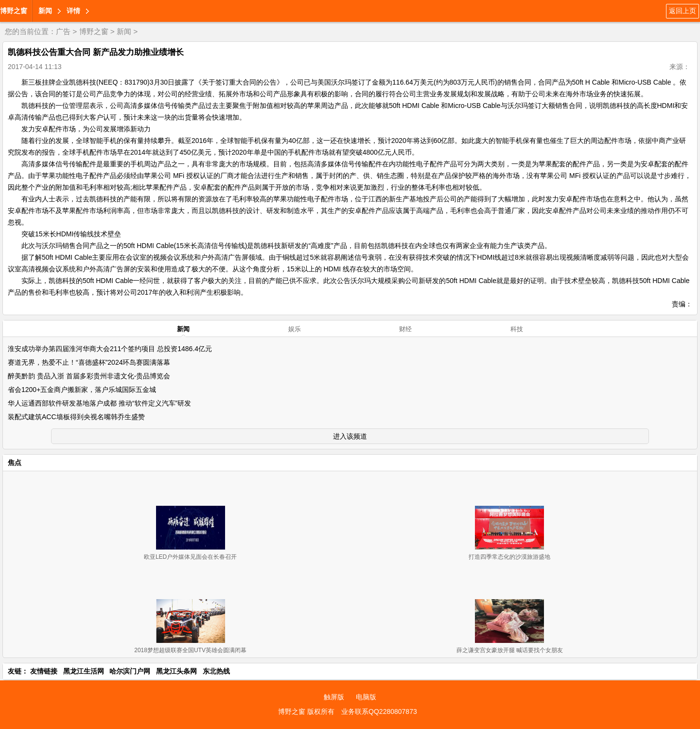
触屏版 (334, 697)
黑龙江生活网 (84, 671)
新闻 (45, 11)
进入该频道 (350, 436)
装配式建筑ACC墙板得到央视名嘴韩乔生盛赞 (76, 417)
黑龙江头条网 (176, 671)
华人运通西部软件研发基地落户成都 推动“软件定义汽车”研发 (99, 403)
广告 (63, 31)
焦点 (15, 462)
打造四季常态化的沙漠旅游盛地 (509, 557)
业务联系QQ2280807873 (379, 711)
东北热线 (216, 671)
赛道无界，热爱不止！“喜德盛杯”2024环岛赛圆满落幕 (89, 362)
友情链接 (44, 671)
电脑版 (366, 697)
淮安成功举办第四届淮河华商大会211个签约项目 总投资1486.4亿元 (110, 349)
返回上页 (682, 11)
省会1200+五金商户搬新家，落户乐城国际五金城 (82, 390)
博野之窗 (14, 11)
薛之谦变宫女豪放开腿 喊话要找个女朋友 (510, 650)
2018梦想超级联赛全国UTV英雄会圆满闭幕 (190, 650)
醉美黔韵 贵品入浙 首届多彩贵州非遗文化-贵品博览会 (89, 376)
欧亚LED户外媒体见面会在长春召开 (190, 557)
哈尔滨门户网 (130, 671)
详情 (73, 11)
